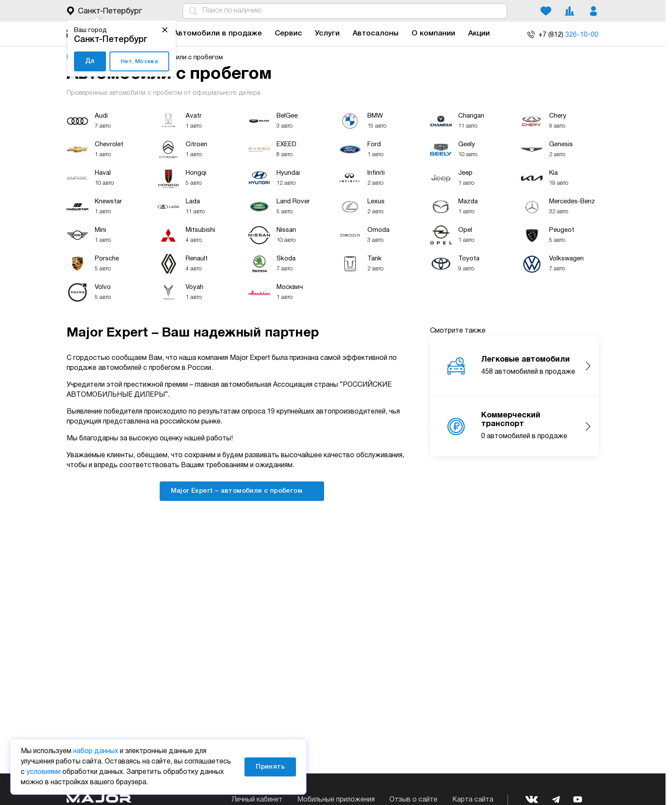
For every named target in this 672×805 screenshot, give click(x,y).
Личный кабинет (257, 800)
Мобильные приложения (336, 800)
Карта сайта (473, 800)
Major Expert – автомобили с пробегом (242, 491)
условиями (43, 772)
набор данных (96, 751)
